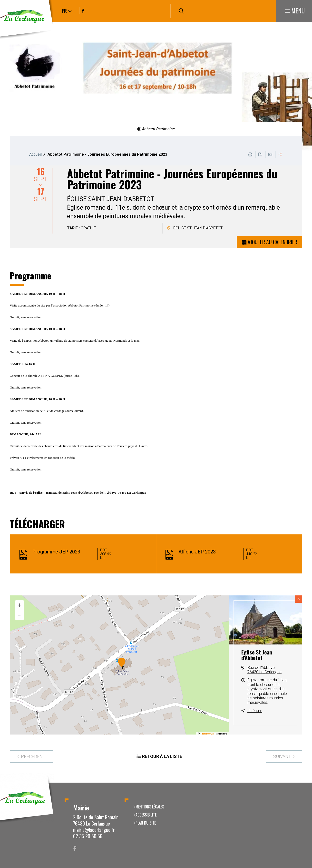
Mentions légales (150, 807)
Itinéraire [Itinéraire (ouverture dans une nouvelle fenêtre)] (255, 711)
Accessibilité (146, 815)
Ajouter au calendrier (272, 242)
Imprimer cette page (250, 154)
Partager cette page (280, 154)
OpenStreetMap (208, 734)
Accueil (35, 154)
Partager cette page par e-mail (270, 154)
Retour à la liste (162, 756)
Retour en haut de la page (301, 783)
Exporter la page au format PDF (260, 154)
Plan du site (146, 823)
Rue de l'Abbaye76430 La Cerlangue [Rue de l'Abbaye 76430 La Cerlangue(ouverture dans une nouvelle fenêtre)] (264, 670)
